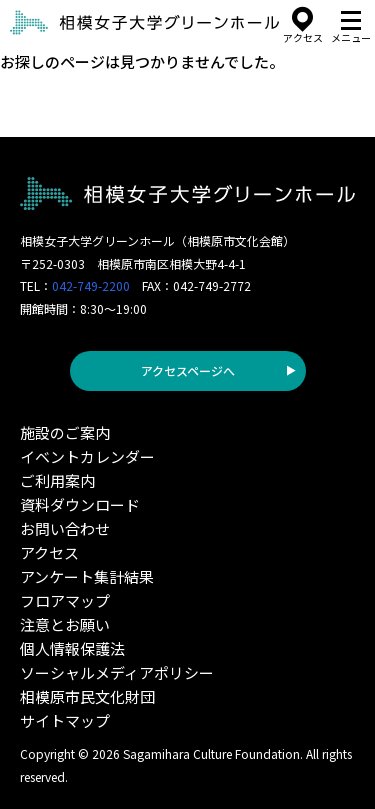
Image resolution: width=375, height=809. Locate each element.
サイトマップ (65, 720)
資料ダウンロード (80, 504)
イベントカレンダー (87, 456)
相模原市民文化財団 (87, 696)
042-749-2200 (91, 285)
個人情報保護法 (72, 648)
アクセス (49, 552)
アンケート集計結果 (87, 576)
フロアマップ (65, 600)
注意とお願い (65, 624)
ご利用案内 (57, 480)
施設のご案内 (65, 432)
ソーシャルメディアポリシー (117, 672)
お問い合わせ (65, 528)
